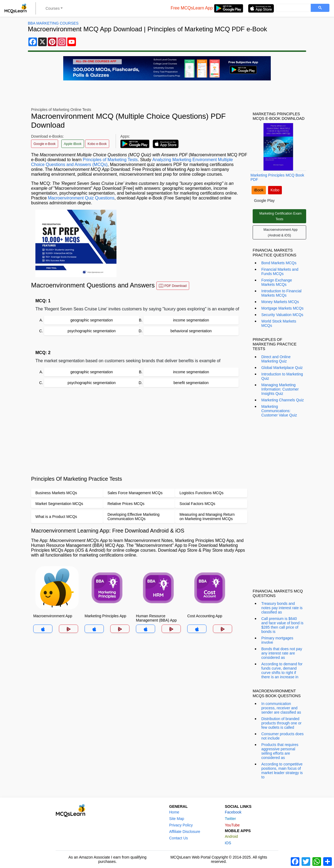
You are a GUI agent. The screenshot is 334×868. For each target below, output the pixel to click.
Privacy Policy (181, 825)
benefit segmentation (191, 383)
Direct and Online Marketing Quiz (276, 359)
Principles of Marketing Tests (110, 160)
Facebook (233, 812)
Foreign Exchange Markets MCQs (277, 282)
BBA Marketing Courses (53, 23)
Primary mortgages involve (277, 640)
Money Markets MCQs (280, 302)
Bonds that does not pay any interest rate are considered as (282, 653)
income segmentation (191, 320)
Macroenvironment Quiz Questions (81, 198)
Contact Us (178, 838)
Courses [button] (53, 8)
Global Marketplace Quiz (282, 368)
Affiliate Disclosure (185, 832)
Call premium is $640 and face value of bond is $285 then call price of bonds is (282, 625)
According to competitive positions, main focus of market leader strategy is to (282, 771)
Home (174, 812)
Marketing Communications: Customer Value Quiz (279, 411)
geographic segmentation (91, 320)
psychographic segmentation (92, 331)
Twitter (230, 819)
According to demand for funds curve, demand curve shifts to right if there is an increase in (282, 670)
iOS (228, 843)
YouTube (232, 825)
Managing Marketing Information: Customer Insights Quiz (280, 389)
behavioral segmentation (191, 331)
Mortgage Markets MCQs (282, 308)
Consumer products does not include (282, 736)
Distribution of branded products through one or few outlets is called (281, 723)
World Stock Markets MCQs (279, 323)
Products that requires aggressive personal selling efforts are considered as (280, 751)
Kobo (275, 190)
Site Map (177, 819)
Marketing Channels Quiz (283, 400)
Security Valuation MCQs (282, 315)
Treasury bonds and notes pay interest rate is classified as (282, 608)
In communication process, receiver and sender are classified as (281, 708)
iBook (259, 190)
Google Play (264, 201)
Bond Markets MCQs (279, 263)
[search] (293, 8)
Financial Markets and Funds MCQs (280, 272)
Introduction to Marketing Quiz (282, 376)
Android (231, 836)
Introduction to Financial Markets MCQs (281, 293)
